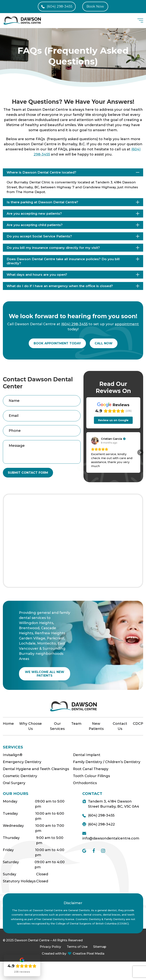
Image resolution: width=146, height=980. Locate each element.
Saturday (11, 862)
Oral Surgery (14, 783)
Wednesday (13, 826)
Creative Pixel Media (89, 954)
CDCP (138, 724)
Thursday (11, 838)
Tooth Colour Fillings (91, 776)
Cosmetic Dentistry (20, 776)
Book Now (95, 6)
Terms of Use (77, 947)
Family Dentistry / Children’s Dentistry (107, 762)
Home (8, 724)
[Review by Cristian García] (113, 439)
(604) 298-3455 (60, 6)
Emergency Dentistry (22, 762)
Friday (8, 850)
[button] (86, 452)
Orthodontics (85, 783)
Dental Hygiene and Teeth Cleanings (36, 769)
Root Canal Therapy (91, 769)
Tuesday (10, 814)
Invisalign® (13, 755)
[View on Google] (95, 441)
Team (76, 724)
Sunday (10, 874)
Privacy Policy (50, 947)
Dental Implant (87, 755)
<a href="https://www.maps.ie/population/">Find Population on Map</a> (73, 541)
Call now (104, 343)
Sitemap (100, 947)
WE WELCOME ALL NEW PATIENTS (45, 674)
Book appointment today (57, 343)
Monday (10, 801)
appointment (127, 324)
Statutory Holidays (19, 881)
